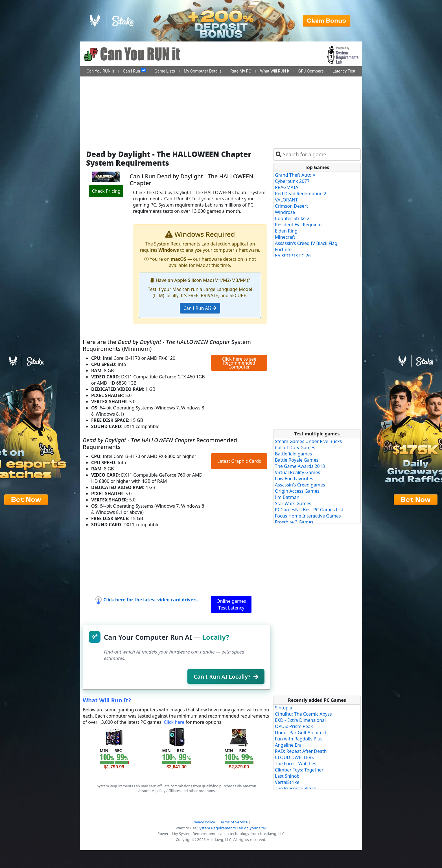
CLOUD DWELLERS (294, 757)
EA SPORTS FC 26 (293, 256)
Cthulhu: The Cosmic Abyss (303, 714)
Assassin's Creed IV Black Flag (306, 243)
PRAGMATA (287, 187)
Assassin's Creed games (300, 485)
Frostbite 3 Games (294, 522)
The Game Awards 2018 (300, 466)
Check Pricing (106, 191)
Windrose (285, 212)
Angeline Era (288, 745)
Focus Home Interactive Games (308, 516)
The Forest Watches (296, 764)
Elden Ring (286, 231)
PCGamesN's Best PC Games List (309, 510)
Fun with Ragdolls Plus (299, 739)
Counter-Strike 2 (292, 218)
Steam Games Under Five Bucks (308, 441)
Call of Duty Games (295, 448)
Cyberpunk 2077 (292, 181)
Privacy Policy (203, 822)
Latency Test (344, 71)
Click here (174, 722)
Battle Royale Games (297, 460)
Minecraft (285, 237)
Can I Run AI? (200, 308)
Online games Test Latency (231, 604)
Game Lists (165, 71)
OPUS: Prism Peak (294, 726)
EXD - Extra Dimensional (300, 720)
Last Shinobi (288, 776)
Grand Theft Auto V (295, 175)
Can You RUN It (100, 71)
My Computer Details (203, 71)
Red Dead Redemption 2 (301, 194)
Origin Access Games (297, 491)
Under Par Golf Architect (301, 733)
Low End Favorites (294, 479)
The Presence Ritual (296, 788)
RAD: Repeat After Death (301, 751)
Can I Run (134, 71)
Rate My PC (241, 71)
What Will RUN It (275, 71)
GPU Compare (311, 71)
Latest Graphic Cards (239, 461)
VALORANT (286, 200)
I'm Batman (287, 497)
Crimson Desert (291, 206)
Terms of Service (233, 822)
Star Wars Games (293, 503)
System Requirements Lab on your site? (232, 828)
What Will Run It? (107, 700)
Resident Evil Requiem (298, 225)
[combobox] (320, 154)
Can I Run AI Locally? (226, 677)
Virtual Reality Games (297, 472)
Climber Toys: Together (299, 770)
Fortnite (283, 249)
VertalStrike (287, 782)
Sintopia (284, 708)
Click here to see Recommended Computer (239, 363)
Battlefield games (293, 454)
